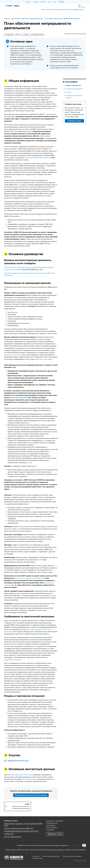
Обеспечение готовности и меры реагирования (27, 19)
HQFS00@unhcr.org (29, 779)
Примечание (36, 856)
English (29, 2)
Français (36, 2)
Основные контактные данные (74, 97)
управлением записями (13, 660)
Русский (61, 2)
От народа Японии (75, 845)
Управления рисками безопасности (37, 158)
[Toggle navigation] (83, 6)
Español (43, 2)
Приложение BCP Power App (18, 761)
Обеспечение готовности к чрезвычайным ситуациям (21, 807)
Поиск (79, 7)
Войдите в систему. (78, 10)
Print (18, 35)
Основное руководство (74, 89)
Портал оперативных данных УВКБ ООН (19, 828)
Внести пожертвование (13, 837)
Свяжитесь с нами (55, 834)
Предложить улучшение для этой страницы (31, 795)
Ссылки (69, 92)
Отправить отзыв (74, 121)
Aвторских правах (37, 858)
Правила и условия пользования (72, 856)
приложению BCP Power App (21, 775)
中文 (55, 2)
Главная (7, 19)
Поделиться (10, 35)
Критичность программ (43, 359)
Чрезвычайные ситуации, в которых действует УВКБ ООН (23, 825)
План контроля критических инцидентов (30, 578)
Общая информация (73, 85)
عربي (49, 2)
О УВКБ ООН (9, 834)
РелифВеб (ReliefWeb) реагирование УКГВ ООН (21, 831)
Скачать (26, 35)
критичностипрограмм (19, 398)
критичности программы (13, 355)
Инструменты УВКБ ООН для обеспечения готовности (63, 19)
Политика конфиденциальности (51, 856)
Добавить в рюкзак (38, 35)
